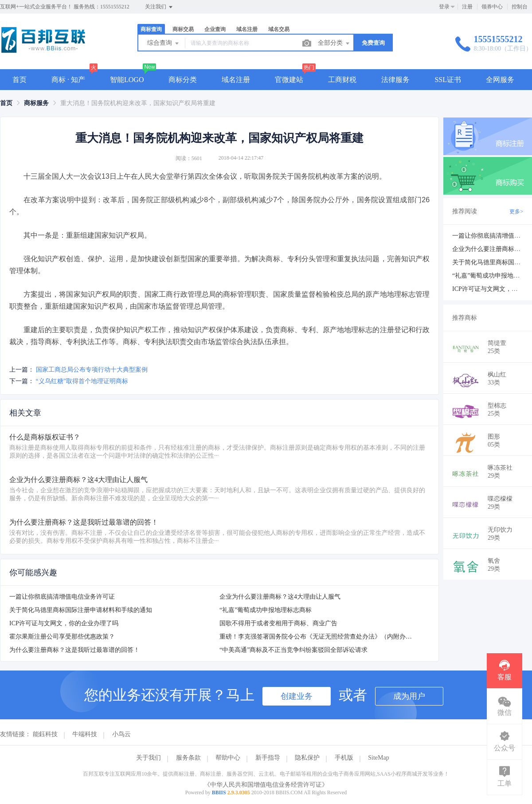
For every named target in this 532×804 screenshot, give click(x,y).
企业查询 (215, 29)
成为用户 (409, 696)
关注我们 (159, 7)
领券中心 (492, 7)
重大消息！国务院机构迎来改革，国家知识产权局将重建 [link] (138, 103)
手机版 (344, 758)
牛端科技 (85, 734)
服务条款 (188, 758)
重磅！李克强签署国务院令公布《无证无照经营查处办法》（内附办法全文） (325, 637)
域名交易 (279, 29)
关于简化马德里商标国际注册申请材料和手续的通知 (81, 610)
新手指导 (268, 758)
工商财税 (342, 80)
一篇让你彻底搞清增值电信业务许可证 (62, 597)
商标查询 (151, 29)
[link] (6, 103)
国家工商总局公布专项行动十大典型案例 (92, 370)
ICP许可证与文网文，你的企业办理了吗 (64, 623)
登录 (444, 7)
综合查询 (164, 43)
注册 (467, 7)
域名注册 (247, 29)
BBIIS (219, 792)
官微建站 (289, 80)
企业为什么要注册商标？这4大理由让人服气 (280, 597)
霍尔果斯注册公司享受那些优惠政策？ (62, 637)
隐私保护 (307, 758)
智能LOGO (127, 80)
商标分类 (183, 80)
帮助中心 (228, 758)
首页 (20, 80)
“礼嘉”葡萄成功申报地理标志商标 (266, 610)
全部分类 (334, 43)
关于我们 (149, 758)
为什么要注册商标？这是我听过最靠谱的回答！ (74, 650)
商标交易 (183, 29)
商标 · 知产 (68, 80)
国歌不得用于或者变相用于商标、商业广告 (278, 623)
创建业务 (297, 696)
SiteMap (378, 758)
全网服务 (500, 80)
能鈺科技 (45, 734)
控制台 (520, 7)
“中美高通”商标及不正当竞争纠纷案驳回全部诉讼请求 (293, 650)
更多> (516, 212)
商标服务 (36, 103)
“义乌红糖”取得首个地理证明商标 (82, 381)
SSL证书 (448, 80)
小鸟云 (121, 734)
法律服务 (395, 80)
